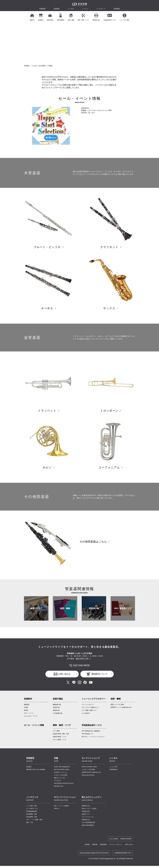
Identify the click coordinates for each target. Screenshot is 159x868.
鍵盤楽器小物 (57, 709)
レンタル (71, 9)
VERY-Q (56, 813)
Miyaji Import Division (88, 779)
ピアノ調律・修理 (32, 810)
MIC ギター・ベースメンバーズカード (93, 741)
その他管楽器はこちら (93, 546)
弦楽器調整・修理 (32, 818)
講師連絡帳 (103, 849)
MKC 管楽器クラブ (123, 613)
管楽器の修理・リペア (60, 741)
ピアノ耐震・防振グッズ (89, 715)
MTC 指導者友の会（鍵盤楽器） (91, 735)
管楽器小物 (94, 613)
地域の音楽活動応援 (88, 829)
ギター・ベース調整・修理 (34, 824)
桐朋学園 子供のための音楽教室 (36, 774)
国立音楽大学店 (59, 790)
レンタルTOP (113, 771)
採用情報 (95, 849)
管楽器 (26, 715)
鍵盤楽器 (27, 709)
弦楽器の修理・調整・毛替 (61, 738)
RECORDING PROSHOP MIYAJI (64, 788)
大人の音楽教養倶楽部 (88, 827)
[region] (79, 17)
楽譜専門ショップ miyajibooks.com (121, 712)
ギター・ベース (29, 717)
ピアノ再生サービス (32, 813)
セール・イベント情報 (34, 729)
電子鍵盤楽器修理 (32, 816)
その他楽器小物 (58, 717)
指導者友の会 (86, 810)
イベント (85, 9)
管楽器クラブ (86, 818)
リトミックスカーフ (88, 709)
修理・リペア (36, 613)
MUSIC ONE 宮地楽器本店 (62, 771)
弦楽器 (26, 712)
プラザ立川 (57, 785)
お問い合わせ (64, 678)
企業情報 (87, 849)
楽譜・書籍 (65, 613)
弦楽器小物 (56, 712)
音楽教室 (29, 771)
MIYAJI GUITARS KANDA (62, 774)
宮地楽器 (27, 66)
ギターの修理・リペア (60, 744)
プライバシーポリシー (116, 849)
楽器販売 (57, 9)
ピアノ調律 (56, 735)
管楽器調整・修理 (32, 821)
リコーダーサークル (88, 821)
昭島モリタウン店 (59, 782)
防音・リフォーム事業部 (61, 810)
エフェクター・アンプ (31, 720)
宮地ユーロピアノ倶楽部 (89, 813)
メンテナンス (101, 9)
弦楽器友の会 (86, 816)
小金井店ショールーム (61, 777)
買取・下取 (30, 827)
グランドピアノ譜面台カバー (90, 712)
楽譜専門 (91, 777)
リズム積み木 (86, 717)
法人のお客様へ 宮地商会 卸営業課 (120, 843)
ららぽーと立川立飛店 (39, 66)
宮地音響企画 (113, 774)
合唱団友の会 (86, 824)
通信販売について (99, 678)
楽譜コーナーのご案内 (117, 709)
